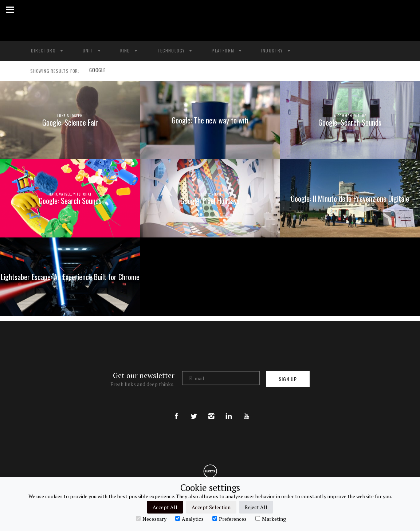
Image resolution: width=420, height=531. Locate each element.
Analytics (189, 519)
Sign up (288, 379)
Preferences (229, 519)
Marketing (271, 519)
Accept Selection (211, 507)
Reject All (256, 507)
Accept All (165, 507)
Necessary (151, 519)
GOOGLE (97, 71)
